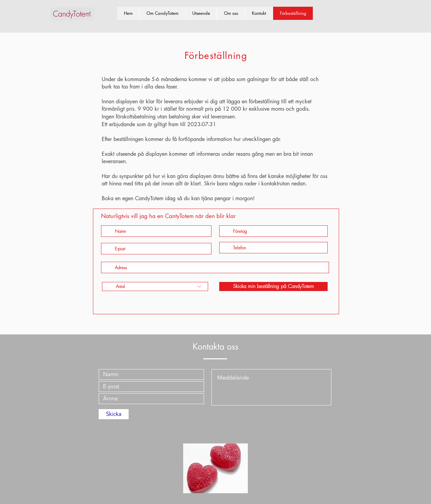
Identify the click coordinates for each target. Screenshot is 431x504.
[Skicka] (114, 414)
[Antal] (155, 286)
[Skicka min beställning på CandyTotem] (273, 286)
